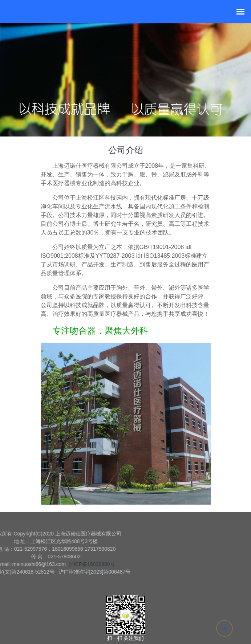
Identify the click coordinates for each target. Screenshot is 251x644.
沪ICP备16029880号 (63, 564)
